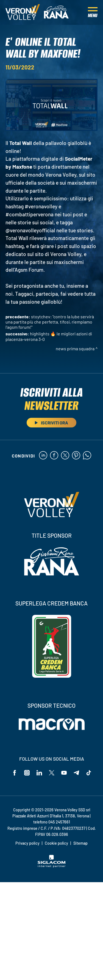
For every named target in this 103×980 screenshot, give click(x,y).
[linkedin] (43, 456)
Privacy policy (27, 843)
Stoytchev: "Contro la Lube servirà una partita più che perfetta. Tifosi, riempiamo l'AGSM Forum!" (50, 322)
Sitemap (80, 843)
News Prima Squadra (75, 348)
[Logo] (23, 12)
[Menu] (93, 12)
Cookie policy (56, 843)
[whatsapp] (87, 456)
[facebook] (54, 456)
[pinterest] (76, 456)
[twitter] (65, 456)
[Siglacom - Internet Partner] (51, 866)
